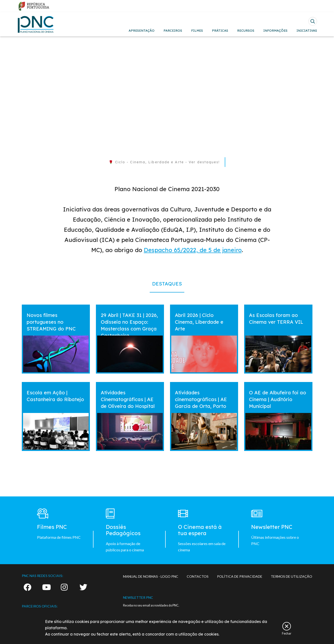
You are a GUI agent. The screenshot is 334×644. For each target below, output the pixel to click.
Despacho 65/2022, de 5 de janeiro (193, 250)
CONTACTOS (198, 576)
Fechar (287, 633)
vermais (31, 309)
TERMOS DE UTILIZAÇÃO (291, 576)
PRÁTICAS (220, 30)
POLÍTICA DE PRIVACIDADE (240, 576)
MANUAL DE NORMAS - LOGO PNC (151, 576)
